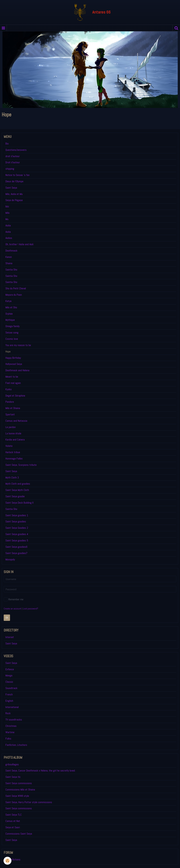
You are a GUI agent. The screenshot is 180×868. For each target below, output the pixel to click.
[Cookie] (7, 861)
